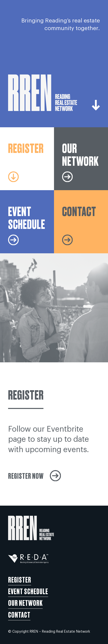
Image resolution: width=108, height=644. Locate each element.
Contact (19, 614)
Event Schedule (28, 591)
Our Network (25, 603)
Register (20, 579)
